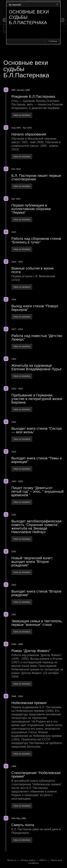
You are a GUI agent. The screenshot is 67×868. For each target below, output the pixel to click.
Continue (53, 41)
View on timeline (22, 115)
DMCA (43, 860)
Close (57, 4)
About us (12, 860)
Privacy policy (28, 860)
